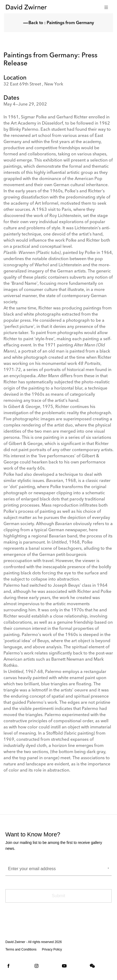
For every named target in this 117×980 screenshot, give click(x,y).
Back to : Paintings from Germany (58, 23)
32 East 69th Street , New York (33, 84)
